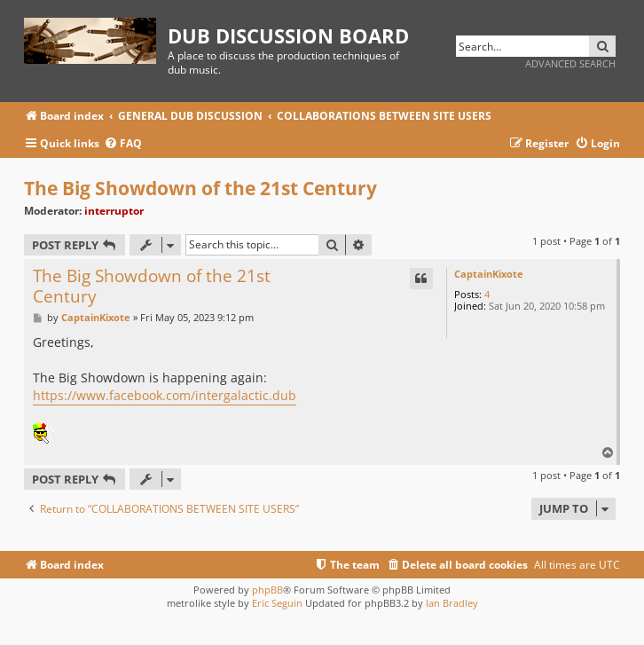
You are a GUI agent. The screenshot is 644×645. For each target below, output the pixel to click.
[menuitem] (123, 144)
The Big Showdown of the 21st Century (200, 188)
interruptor (114, 211)
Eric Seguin (277, 603)
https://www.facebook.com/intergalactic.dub (165, 395)
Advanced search (570, 63)
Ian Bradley (452, 603)
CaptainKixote (489, 274)
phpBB (267, 590)
